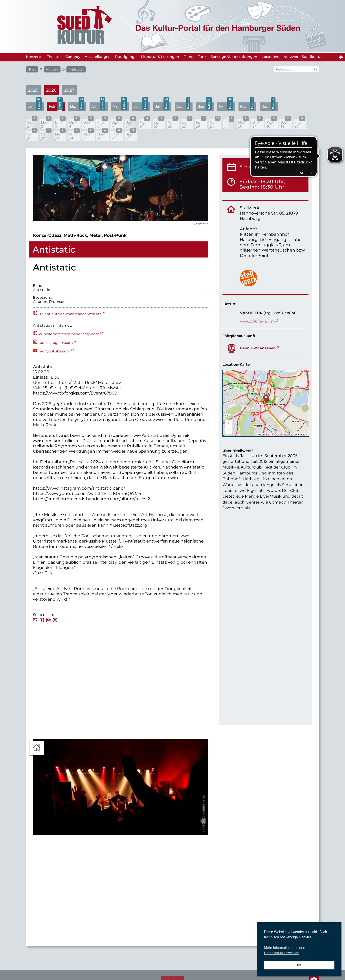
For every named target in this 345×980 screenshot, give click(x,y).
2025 (33, 90)
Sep (205, 106)
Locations (270, 57)
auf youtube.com (55, 351)
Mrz (77, 106)
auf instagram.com (56, 343)
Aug (184, 106)
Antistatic (76, 69)
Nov (247, 106)
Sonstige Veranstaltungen (234, 57)
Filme (188, 57)
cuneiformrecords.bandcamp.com (69, 334)
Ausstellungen (98, 57)
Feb (56, 107)
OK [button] (299, 965)
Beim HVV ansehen (258, 348)
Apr (98, 106)
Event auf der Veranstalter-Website (71, 314)
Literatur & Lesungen (160, 57)
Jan (35, 106)
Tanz (202, 57)
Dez (268, 106)
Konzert (52, 69)
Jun (141, 106)
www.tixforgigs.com (257, 321)
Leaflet (264, 435)
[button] (266, 399)
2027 (69, 90)
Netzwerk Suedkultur (303, 57)
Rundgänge (126, 57)
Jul (162, 106)
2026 (51, 90)
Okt (226, 106)
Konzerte (34, 57)
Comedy (73, 57)
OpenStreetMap (284, 435)
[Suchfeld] (294, 69)
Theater (54, 57)
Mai (120, 106)
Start (32, 69)
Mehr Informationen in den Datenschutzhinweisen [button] (285, 950)
